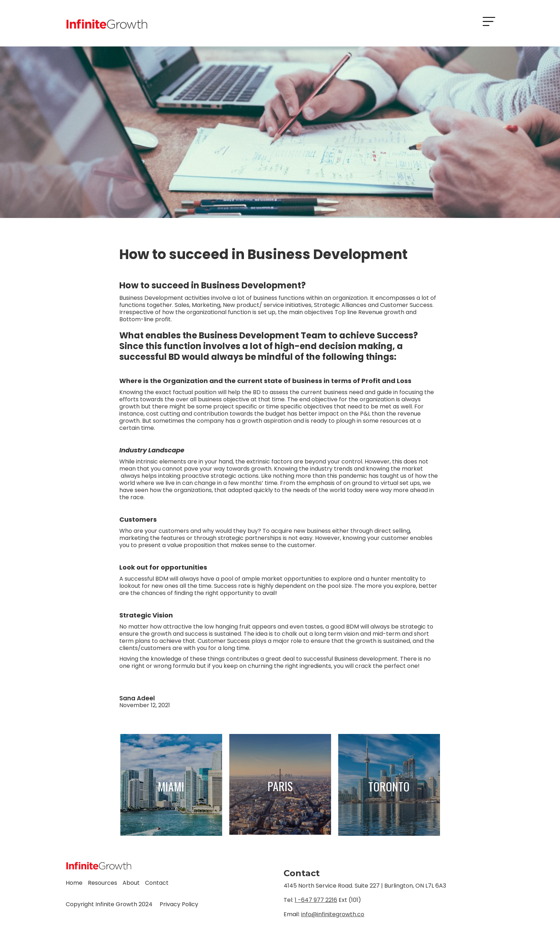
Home (74, 883)
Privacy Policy (179, 904)
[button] (489, 21)
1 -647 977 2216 (316, 900)
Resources (102, 883)
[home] (107, 23)
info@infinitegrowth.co (333, 914)
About (131, 883)
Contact (157, 883)
